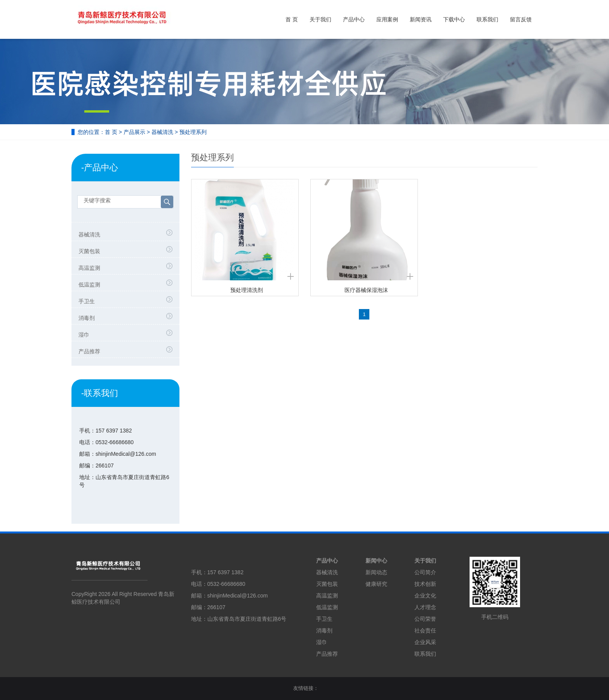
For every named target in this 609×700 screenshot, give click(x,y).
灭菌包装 (89, 251)
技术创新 (425, 584)
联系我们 (487, 19)
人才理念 (425, 607)
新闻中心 (376, 561)
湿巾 (84, 335)
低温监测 (89, 285)
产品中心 (354, 19)
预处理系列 (193, 132)
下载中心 (454, 19)
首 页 (292, 19)
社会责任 (425, 631)
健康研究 (376, 584)
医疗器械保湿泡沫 (366, 290)
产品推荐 (89, 351)
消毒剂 (87, 318)
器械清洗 (162, 132)
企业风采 (425, 642)
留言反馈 (521, 19)
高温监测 (89, 268)
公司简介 (425, 572)
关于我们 (320, 19)
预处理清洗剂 (247, 290)
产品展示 (134, 132)
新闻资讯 (421, 19)
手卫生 (87, 301)
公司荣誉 (425, 619)
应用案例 (387, 19)
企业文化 (425, 596)
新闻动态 (376, 572)
